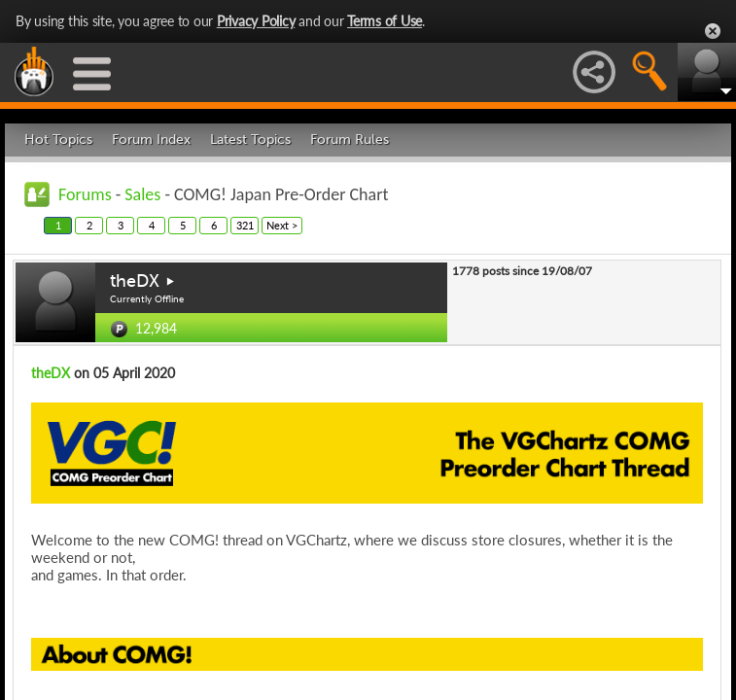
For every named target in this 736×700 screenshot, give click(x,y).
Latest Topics (250, 140)
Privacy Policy (256, 21)
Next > (282, 225)
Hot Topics (58, 140)
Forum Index (151, 140)
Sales (142, 194)
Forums (85, 194)
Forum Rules (350, 140)
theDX (135, 281)
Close (713, 31)
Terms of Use (385, 21)
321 (245, 225)
